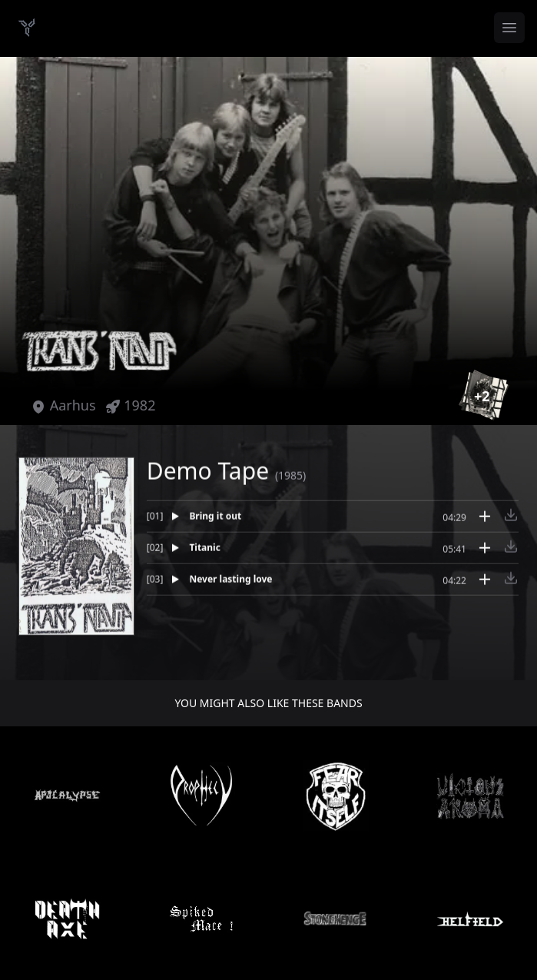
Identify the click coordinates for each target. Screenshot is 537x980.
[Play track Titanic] (295, 553)
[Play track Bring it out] (295, 522)
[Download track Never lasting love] (511, 583)
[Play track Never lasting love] (295, 585)
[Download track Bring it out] (511, 520)
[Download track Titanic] (511, 552)
